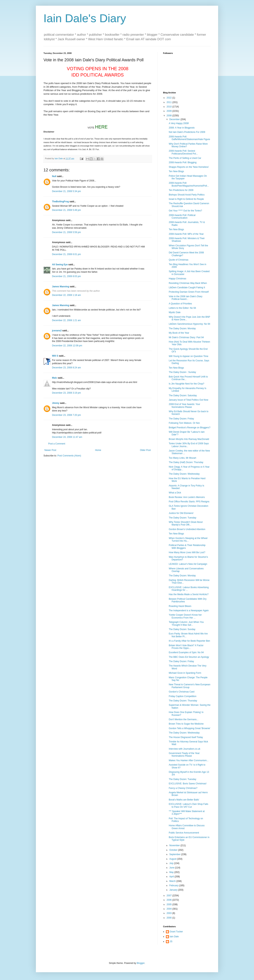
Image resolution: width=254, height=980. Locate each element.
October (174, 850)
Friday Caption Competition (183, 696)
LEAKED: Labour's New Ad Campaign (188, 564)
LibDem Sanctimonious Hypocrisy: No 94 (189, 324)
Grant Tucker (176, 932)
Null (54, 176)
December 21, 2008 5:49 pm (66, 210)
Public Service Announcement (184, 833)
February (174, 885)
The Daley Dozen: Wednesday (184, 474)
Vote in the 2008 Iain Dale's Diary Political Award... (186, 298)
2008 (170, 116)
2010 (170, 107)
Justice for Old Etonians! (181, 513)
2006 (170, 900)
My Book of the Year (179, 333)
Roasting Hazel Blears (180, 606)
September (175, 854)
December (175, 119)
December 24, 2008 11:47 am (67, 437)
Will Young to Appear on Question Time (189, 356)
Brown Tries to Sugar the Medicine (186, 724)
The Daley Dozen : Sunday (182, 372)
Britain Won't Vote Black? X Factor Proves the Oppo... (186, 647)
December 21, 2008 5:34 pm (66, 191)
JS (171, 941)
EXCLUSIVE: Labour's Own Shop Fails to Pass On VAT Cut (189, 805)
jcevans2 (57, 331)
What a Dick (175, 493)
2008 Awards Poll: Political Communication (182, 217)
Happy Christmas (177, 279)
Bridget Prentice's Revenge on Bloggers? (190, 428)
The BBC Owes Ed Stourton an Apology (189, 657)
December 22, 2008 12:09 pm (67, 346)
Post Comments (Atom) (69, 456)
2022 (170, 98)
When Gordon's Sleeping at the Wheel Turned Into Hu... (188, 540)
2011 (170, 102)
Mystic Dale (175, 312)
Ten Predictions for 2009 (181, 190)
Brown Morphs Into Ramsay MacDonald (189, 439)
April (172, 877)
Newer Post (50, 450)
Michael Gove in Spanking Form (185, 673)
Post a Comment (57, 444)
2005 (170, 904)
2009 (170, 111)
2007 (170, 896)
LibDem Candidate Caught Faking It (187, 288)
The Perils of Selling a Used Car (185, 158)
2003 (170, 913)
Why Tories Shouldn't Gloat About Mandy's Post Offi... (186, 523)
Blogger (141, 963)
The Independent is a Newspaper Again (189, 611)
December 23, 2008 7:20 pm (66, 415)
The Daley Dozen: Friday (181, 419)
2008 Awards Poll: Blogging (183, 162)
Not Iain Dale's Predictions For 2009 (187, 132)
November (175, 845)
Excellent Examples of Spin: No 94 (186, 652)
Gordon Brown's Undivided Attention (187, 529)
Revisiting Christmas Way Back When (188, 283)
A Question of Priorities (180, 304)
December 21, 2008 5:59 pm (66, 232)
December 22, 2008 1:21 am (66, 320)
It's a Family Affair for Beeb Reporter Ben (189, 641)
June (172, 868)
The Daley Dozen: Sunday (182, 629)
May (172, 872)
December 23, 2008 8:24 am (66, 368)
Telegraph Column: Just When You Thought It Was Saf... (186, 623)
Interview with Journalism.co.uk (185, 749)
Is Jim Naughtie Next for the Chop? (187, 384)
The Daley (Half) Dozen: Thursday (186, 462)
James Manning (61, 287)
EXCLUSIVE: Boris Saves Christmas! (188, 784)
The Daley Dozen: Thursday (183, 701)
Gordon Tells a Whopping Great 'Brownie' (190, 728)
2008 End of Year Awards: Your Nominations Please (184, 406)
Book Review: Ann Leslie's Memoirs (187, 497)
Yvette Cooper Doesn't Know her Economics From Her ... (185, 616)
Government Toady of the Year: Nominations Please (184, 755)
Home (98, 450)
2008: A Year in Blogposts (182, 128)
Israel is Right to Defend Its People (186, 199)
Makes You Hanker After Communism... (189, 760)
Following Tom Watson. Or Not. (184, 423)
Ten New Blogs (176, 171)
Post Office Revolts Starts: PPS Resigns (189, 502)
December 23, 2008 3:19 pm (66, 393)
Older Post (145, 450)
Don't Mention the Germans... (184, 719)
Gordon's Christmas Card (182, 692)
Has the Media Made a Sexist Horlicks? (189, 594)
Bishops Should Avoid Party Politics (187, 195)
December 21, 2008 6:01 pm (66, 254)
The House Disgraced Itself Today (186, 737)
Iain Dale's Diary (85, 18)
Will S (55, 356)
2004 (170, 909)
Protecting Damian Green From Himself (189, 292)
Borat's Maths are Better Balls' (184, 800)
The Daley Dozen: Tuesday (183, 518)
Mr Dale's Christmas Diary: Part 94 (186, 337)
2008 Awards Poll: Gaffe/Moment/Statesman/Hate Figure (189, 138)
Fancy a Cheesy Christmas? (183, 788)
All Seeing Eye (60, 265)
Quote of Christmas (179, 260)
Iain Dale (174, 937)
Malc (55, 378)
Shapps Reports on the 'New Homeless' (189, 167)
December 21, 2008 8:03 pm (66, 276)
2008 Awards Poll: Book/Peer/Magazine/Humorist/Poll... (189, 184)
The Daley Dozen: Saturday (183, 395)
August (173, 859)
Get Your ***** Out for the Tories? (185, 211)
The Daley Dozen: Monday (182, 329)
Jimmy (56, 403)
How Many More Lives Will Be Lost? (187, 552)
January (174, 890)
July (172, 863)
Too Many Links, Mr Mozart (182, 458)
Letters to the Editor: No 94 (182, 308)
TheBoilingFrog (60, 202)
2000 (170, 918)
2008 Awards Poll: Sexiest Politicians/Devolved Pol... (183, 152)
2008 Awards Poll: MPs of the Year (186, 234)
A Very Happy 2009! (179, 123)
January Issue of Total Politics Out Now (189, 400)
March (173, 881)
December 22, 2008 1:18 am (66, 295)
